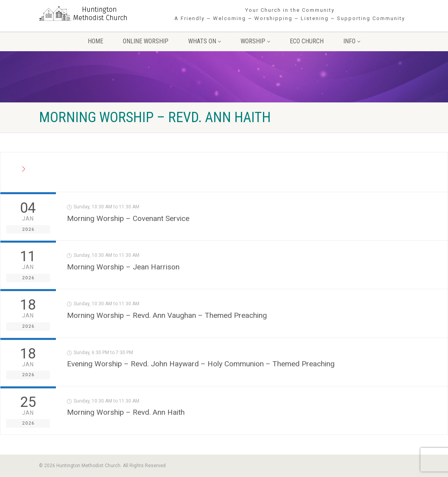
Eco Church (307, 41)
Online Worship (146, 41)
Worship (255, 41)
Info (352, 41)
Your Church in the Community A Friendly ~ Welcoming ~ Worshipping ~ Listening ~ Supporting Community (290, 14)
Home (95, 41)
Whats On (205, 41)
